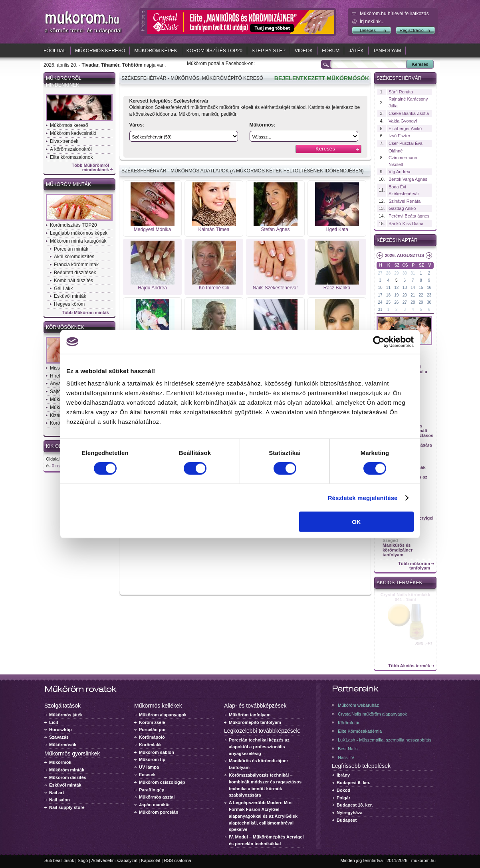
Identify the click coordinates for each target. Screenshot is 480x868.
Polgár (343, 798)
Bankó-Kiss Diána (406, 223)
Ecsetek (147, 775)
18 (388, 295)
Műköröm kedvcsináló (73, 133)
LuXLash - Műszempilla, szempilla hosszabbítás (385, 740)
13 (405, 288)
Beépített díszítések (75, 273)
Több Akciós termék (409, 666)
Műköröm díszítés (68, 777)
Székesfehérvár (399, 78)
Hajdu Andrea (152, 288)
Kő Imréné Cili (214, 288)
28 (388, 273)
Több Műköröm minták (85, 313)
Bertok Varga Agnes (408, 179)
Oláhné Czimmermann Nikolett (403, 158)
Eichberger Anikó (405, 129)
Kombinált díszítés (73, 281)
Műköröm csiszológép (162, 782)
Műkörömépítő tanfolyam (255, 722)
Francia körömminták (76, 265)
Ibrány (343, 775)
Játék (356, 51)
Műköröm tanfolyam (250, 715)
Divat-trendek (64, 141)
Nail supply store (67, 807)
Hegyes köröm (69, 304)
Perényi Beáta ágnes (409, 216)
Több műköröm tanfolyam (414, 566)
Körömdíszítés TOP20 (214, 51)
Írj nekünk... (372, 22)
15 (421, 288)
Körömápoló (152, 737)
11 (388, 288)
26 (396, 302)
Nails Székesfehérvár (275, 288)
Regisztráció (412, 30)
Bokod (343, 790)
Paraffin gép (152, 790)
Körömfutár (349, 723)
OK (356, 522)
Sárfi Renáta (401, 92)
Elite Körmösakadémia (360, 731)
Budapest (347, 820)
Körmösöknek (65, 327)
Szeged (390, 540)
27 (380, 273)
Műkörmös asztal (157, 797)
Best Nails (348, 749)
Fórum (331, 51)
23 (429, 295)
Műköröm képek (156, 51)
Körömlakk (150, 745)
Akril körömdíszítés (74, 257)
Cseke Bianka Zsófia (409, 113)
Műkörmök (60, 762)
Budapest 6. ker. (353, 783)
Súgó (83, 860)
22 (421, 295)
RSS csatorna (178, 860)
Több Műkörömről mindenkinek (91, 168)
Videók (304, 51)
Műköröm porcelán (159, 812)
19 (396, 295)
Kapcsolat (151, 860)
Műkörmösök (63, 745)
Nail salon (60, 800)
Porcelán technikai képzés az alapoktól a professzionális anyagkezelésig (259, 747)
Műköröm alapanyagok (163, 715)
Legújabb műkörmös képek (79, 233)
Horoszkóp (60, 730)
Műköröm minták (68, 184)
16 (429, 288)
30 (405, 273)
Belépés (368, 30)
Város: (137, 125)
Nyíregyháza (350, 813)
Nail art (57, 793)
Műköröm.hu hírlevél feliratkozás (394, 14)
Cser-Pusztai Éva (406, 143)
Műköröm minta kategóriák (78, 241)
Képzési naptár (397, 240)
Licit (54, 722)
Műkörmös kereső (100, 51)
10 (380, 288)
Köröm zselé (152, 722)
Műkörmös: (263, 125)
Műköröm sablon (157, 752)
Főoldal (55, 51)
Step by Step (269, 51)
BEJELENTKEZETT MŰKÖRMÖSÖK (322, 78)
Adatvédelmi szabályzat (115, 860)
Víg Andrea (399, 172)
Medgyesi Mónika (152, 229)
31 (413, 273)
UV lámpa (149, 767)
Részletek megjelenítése (363, 497)
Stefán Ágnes (275, 229)
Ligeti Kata (337, 229)
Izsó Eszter (399, 136)
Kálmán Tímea (214, 229)
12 (396, 288)
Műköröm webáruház (358, 705)
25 (388, 302)
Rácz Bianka (337, 288)
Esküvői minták (70, 296)
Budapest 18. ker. (355, 805)
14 (413, 288)
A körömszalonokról (71, 149)
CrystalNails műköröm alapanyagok (372, 714)
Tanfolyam (387, 51)
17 (380, 295)
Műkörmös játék (66, 715)
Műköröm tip (152, 759)
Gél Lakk (63, 289)
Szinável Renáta (405, 201)
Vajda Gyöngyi (403, 121)
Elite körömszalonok (71, 157)
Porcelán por (152, 730)
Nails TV (346, 757)
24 (380, 302)
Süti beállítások (59, 860)
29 (396, 273)
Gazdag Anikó (402, 208)
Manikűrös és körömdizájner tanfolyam (398, 550)
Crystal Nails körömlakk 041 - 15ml (406, 597)
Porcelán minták (71, 249)
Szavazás (59, 737)
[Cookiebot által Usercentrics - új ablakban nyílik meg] (379, 342)
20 (405, 295)
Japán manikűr (155, 805)
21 (413, 295)
